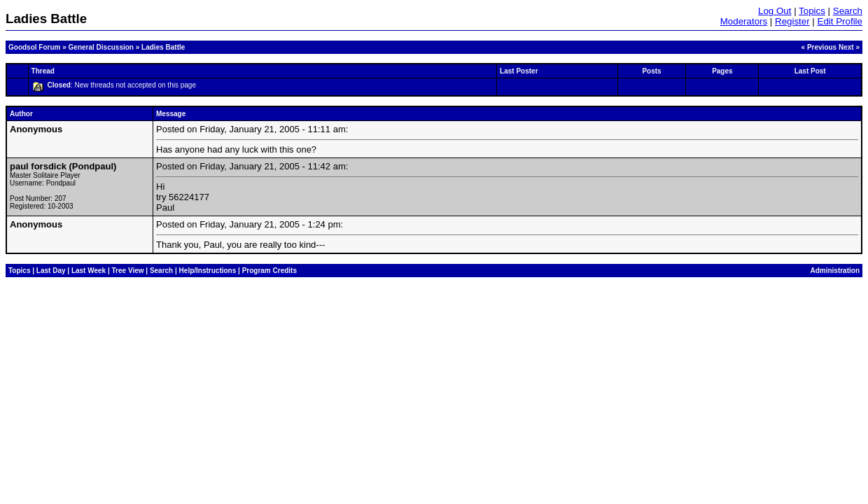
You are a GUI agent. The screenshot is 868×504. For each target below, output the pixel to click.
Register (792, 21)
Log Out (775, 11)
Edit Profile (840, 21)
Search (848, 11)
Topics (812, 11)
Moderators (744, 21)
